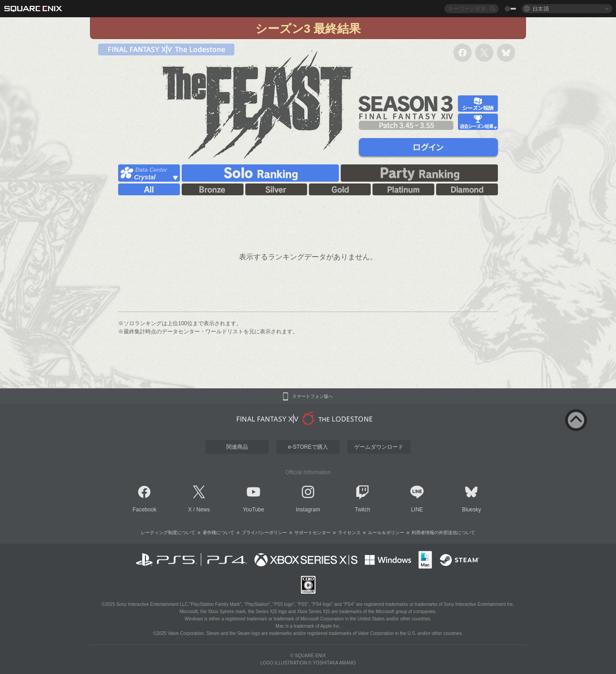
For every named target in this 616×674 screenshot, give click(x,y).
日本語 (541, 8)
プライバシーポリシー (264, 533)
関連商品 (237, 447)
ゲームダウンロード (379, 447)
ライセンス (349, 533)
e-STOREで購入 (308, 447)
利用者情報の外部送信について (443, 533)
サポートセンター (313, 533)
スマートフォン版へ (313, 396)
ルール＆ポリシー (386, 533)
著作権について (219, 533)
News (203, 510)
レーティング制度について (168, 533)
